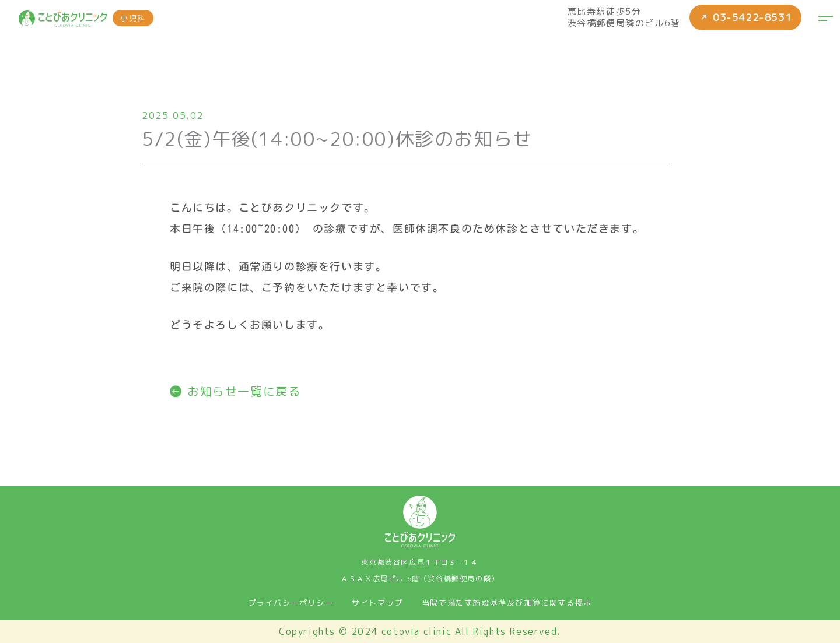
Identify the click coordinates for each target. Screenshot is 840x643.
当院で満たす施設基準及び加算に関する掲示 (507, 603)
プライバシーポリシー (290, 603)
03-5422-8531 (743, 17)
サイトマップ (377, 603)
